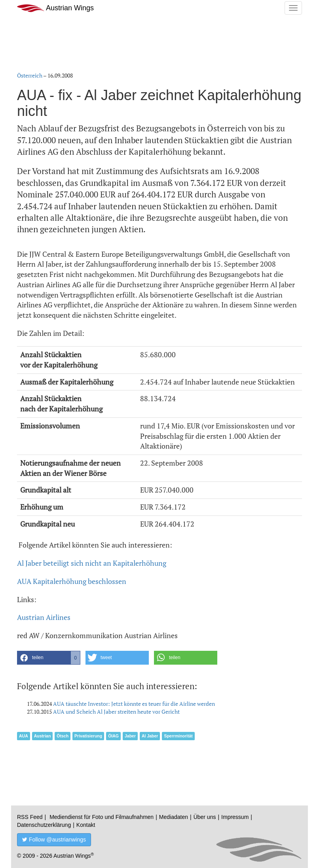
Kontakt (86, 825)
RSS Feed (30, 817)
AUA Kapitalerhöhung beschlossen (72, 581)
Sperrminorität (178, 736)
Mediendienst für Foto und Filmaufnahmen (102, 817)
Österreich (30, 75)
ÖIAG (113, 736)
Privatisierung (88, 736)
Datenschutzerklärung (44, 825)
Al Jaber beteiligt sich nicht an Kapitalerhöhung (92, 563)
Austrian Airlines (44, 617)
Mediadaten (174, 817)
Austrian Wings (55, 8)
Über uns (205, 817)
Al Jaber (150, 736)
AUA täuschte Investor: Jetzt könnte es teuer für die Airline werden (134, 704)
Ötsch (63, 736)
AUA (24, 736)
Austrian (43, 736)
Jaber (130, 736)
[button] (49, 658)
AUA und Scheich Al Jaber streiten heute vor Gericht (116, 712)
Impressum (235, 817)
